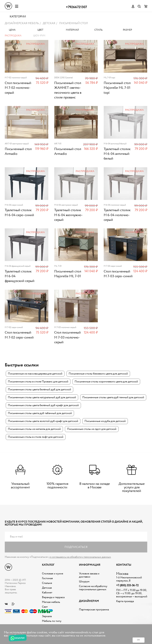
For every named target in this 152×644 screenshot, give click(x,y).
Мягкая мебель (51, 602)
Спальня (47, 583)
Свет (45, 607)
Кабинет (47, 593)
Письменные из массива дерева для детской (35, 374)
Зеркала (47, 617)
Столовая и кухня (53, 574)
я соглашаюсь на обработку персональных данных (80, 557)
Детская (47, 588)
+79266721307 (76, 7)
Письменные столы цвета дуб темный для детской (113, 398)
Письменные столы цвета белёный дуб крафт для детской (43, 406)
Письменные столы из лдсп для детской (92, 429)
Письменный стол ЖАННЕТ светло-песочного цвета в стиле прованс (68, 91)
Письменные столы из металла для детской (34, 429)
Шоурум (84, 582)
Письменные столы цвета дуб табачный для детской (40, 413)
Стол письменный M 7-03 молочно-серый (67, 338)
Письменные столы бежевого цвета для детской (98, 374)
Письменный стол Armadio (18, 152)
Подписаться (76, 547)
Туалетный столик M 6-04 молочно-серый (117, 216)
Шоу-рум (39, 36)
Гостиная (47, 579)
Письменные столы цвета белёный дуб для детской (39, 390)
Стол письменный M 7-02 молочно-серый (18, 88)
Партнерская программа (94, 610)
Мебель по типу (52, 621)
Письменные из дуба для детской (105, 421)
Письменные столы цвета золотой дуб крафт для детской (43, 421)
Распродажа (13, 36)
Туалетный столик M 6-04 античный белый (117, 154)
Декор (46, 612)
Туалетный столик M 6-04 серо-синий (19, 213)
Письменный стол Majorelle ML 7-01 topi (117, 88)
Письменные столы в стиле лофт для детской (36, 437)
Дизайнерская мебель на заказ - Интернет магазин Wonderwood (8, 6)
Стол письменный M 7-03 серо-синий (118, 274)
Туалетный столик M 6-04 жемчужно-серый (68, 216)
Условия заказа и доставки (89, 575)
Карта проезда (125, 601)
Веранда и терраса (53, 598)
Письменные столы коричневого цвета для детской (106, 382)
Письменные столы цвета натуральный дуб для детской (42, 398)
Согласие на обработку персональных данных (93, 588)
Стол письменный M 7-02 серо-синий (19, 335)
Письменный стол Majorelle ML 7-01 (68, 274)
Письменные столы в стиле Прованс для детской (38, 382)
